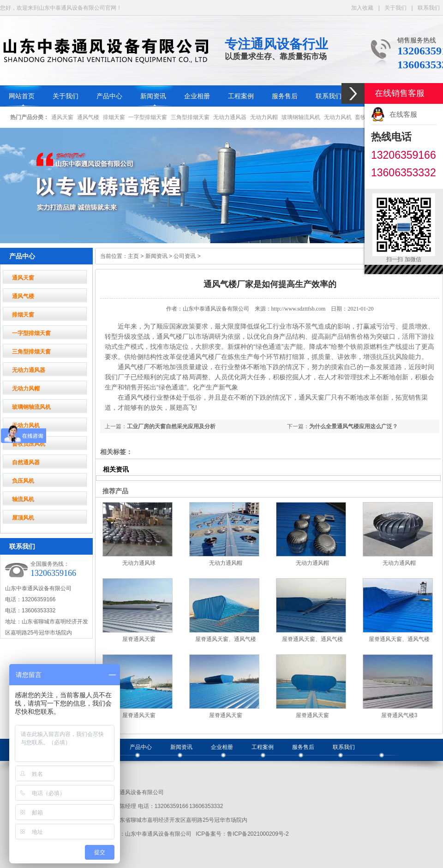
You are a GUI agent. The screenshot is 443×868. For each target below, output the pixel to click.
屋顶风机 (23, 518)
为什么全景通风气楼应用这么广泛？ (353, 426)
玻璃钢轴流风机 (301, 117)
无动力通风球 (139, 563)
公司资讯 (185, 256)
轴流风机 (23, 499)
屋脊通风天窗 (139, 639)
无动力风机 (338, 117)
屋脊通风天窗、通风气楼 (226, 639)
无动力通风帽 (226, 563)
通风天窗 (62, 117)
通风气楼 (88, 117)
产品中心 (109, 96)
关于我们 (395, 8)
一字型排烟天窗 (148, 117)
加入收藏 (362, 8)
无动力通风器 (230, 117)
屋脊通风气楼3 (399, 715)
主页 (133, 256)
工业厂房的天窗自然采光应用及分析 (171, 426)
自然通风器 (26, 462)
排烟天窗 (114, 117)
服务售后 (285, 96)
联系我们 (429, 8)
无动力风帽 (264, 117)
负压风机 (23, 481)
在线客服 (403, 114)
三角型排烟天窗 (190, 117)
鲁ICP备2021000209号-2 (258, 834)
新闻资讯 (153, 96)
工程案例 (241, 96)
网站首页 (22, 96)
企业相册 (197, 96)
